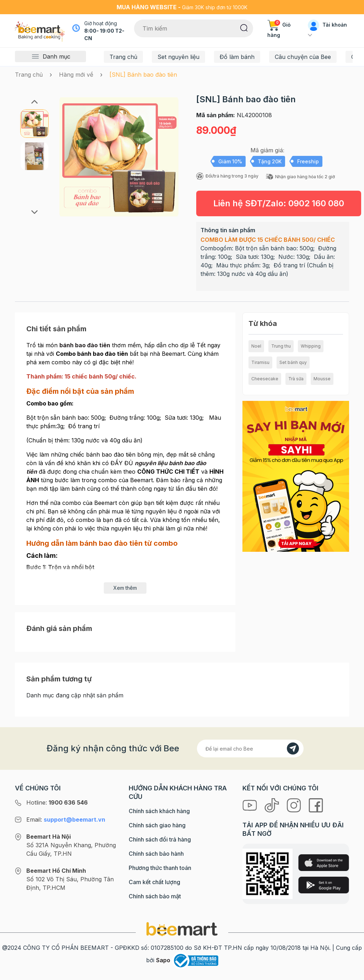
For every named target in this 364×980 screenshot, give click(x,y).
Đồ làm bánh (237, 57)
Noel (256, 346)
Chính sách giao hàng (157, 825)
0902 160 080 (316, 203)
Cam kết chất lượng (154, 882)
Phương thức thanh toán (160, 868)
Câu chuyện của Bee (303, 57)
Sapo (163, 960)
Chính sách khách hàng (159, 811)
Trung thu (281, 346)
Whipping (311, 346)
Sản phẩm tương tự (59, 679)
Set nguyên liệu (178, 57)
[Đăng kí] (293, 748)
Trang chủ (123, 57)
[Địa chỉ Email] (250, 748)
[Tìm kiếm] (244, 27)
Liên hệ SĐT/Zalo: (279, 203)
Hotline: (57, 802)
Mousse (322, 379)
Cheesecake (265, 379)
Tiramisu (260, 362)
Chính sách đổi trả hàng (160, 839)
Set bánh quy (293, 362)
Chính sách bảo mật (155, 896)
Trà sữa (296, 379)
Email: (66, 820)
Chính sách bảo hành (156, 854)
